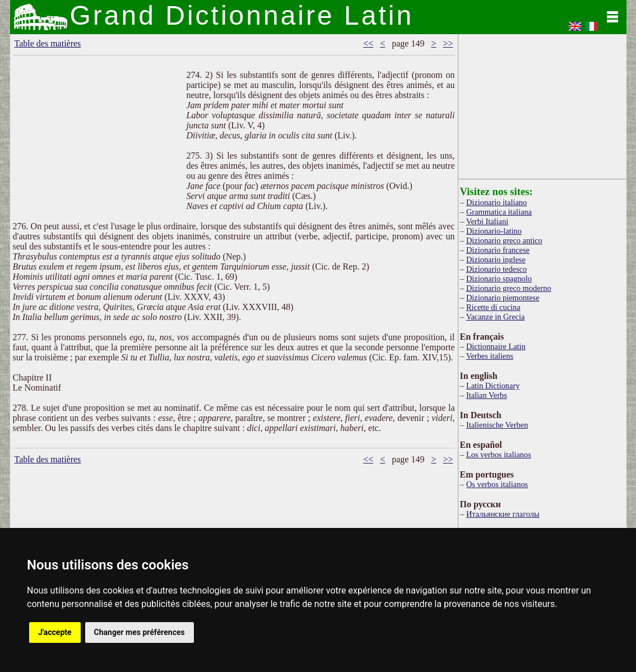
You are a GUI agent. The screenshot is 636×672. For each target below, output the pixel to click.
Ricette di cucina (493, 307)
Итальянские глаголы (503, 514)
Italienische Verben (497, 425)
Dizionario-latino (494, 231)
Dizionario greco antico (504, 240)
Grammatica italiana (499, 212)
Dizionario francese (498, 250)
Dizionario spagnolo (499, 279)
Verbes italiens (490, 356)
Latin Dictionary (493, 386)
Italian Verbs (487, 395)
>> (448, 43)
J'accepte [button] (55, 632)
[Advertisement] (97, 146)
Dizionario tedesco (496, 269)
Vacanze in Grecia (496, 317)
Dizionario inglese (496, 259)
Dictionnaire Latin (496, 346)
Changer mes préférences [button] (140, 632)
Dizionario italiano (496, 202)
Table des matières (48, 43)
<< (368, 43)
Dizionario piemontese (503, 298)
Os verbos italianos (497, 484)
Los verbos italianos (499, 455)
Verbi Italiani (488, 221)
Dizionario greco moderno (509, 288)
